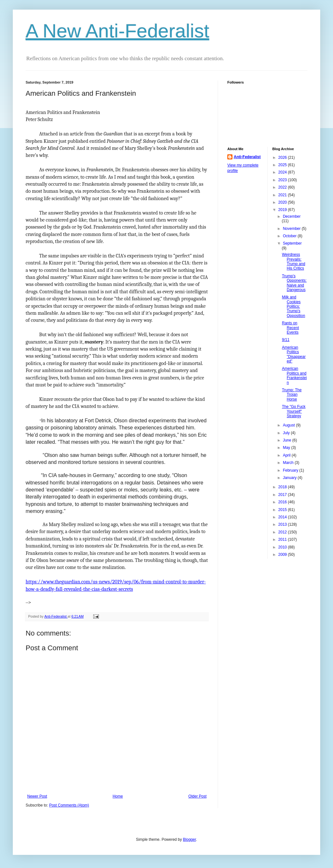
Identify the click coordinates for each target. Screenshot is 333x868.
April (287, 455)
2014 (283, 517)
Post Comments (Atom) (69, 805)
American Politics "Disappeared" (294, 354)
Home (118, 796)
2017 (283, 495)
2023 (283, 180)
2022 (283, 187)
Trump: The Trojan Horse (292, 395)
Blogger (189, 840)
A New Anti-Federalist (118, 31)
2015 (283, 510)
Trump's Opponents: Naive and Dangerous (294, 283)
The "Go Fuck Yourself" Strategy (294, 411)
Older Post (197, 796)
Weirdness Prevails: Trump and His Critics (293, 261)
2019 (283, 210)
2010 (283, 547)
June (287, 440)
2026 (283, 158)
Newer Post (37, 796)
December (292, 216)
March (289, 463)
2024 (283, 172)
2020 (283, 202)
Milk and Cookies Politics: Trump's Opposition (293, 306)
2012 (283, 532)
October (290, 236)
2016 (283, 502)
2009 (283, 555)
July (287, 433)
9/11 (285, 340)
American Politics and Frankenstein (294, 375)
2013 (283, 524)
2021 (283, 195)
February (291, 470)
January (290, 478)
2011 (283, 539)
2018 (283, 487)
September (292, 243)
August (289, 425)
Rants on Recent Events (290, 328)
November (292, 229)
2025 (283, 165)
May (287, 448)
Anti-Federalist (247, 157)
